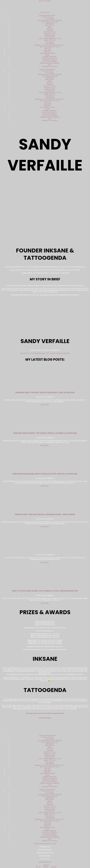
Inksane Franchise (50, 57)
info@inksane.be (45, 862)
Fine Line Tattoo (50, 32)
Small (50, 27)
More (47, 55)
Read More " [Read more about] (45, 563)
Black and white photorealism (50, 21)
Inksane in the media (50, 67)
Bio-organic (50, 19)
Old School (50, 42)
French (45, 867)
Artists (47, 48)
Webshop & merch (50, 60)
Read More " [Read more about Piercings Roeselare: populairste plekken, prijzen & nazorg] (45, 486)
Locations (47, 50)
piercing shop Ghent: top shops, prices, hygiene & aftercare (45, 433)
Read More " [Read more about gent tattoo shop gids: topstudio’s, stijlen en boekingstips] (45, 603)
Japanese (50, 30)
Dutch (37, 867)
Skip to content (45, 1)
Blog (50, 65)
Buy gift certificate (50, 58)
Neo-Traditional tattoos (50, 47)
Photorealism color (50, 22)
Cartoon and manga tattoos (50, 39)
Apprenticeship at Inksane (50, 63)
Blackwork (50, 44)
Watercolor (50, 37)
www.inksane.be (45, 718)
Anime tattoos (50, 40)
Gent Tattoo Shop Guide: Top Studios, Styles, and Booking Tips (45, 591)
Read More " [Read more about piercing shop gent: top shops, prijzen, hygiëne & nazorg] (45, 446)
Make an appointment (47, 16)
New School (50, 25)
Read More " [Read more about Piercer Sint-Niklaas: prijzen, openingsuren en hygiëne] (45, 527)
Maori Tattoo (50, 34)
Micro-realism (50, 35)
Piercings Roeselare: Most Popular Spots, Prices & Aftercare (45, 474)
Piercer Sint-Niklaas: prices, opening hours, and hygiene (45, 514)
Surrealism (50, 24)
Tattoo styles (47, 17)
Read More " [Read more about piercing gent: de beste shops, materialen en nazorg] (45, 405)
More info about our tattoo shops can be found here (45, 713)
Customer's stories (47, 53)
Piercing (47, 52)
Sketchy (50, 29)
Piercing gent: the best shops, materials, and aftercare (45, 393)
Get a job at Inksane (50, 62)
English (45, 865)
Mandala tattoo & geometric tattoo (50, 45)
